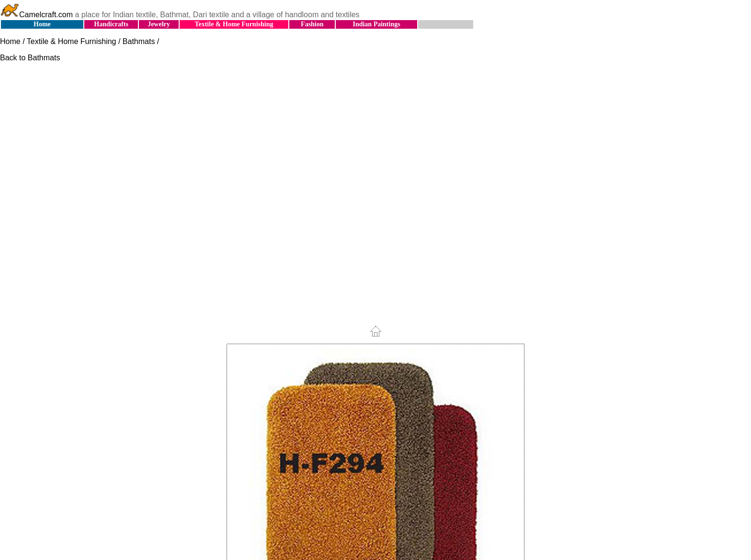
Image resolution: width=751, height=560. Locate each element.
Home (42, 24)
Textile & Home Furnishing (234, 24)
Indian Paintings (376, 24)
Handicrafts (111, 24)
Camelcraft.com (36, 15)
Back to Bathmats (30, 58)
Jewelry (159, 24)
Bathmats (139, 41)
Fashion (312, 24)
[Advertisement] (375, 137)
